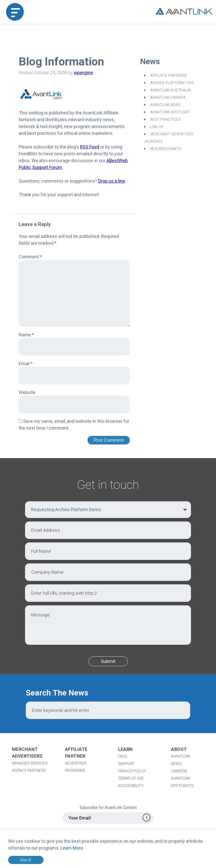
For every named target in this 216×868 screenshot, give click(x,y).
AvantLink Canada (168, 97)
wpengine (83, 73)
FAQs (123, 756)
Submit (108, 661)
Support (126, 764)
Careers (179, 771)
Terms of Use (131, 778)
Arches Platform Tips (172, 83)
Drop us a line (112, 181)
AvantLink (181, 756)
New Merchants (166, 149)
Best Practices (166, 119)
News (176, 764)
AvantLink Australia (171, 90)
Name (26, 335)
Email (26, 364)
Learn (125, 749)
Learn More (72, 848)
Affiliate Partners (169, 76)
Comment (30, 257)
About (179, 749)
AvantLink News (166, 105)
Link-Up (157, 127)
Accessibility (131, 786)
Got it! (26, 860)
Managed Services (30, 763)
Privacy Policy (132, 771)
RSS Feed (90, 147)
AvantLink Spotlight (170, 112)
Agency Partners (29, 771)
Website (27, 392)
